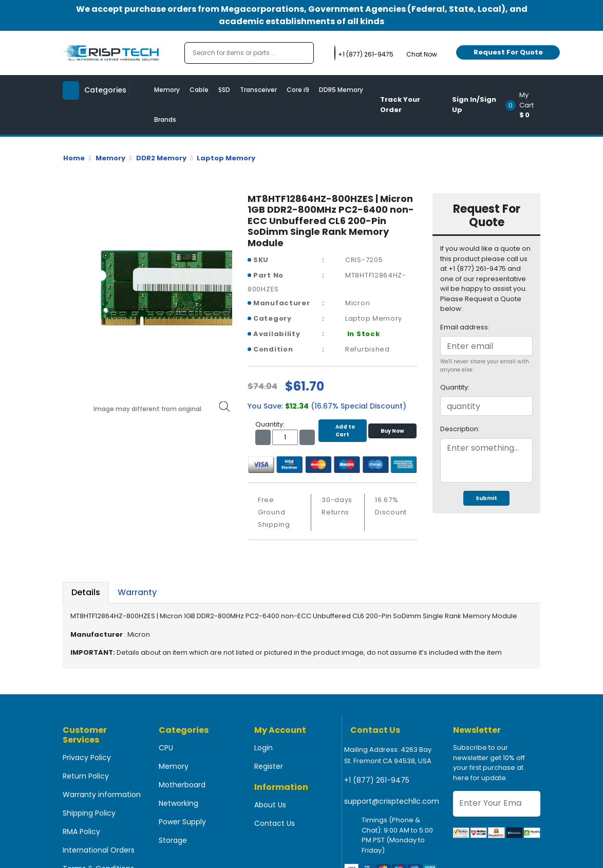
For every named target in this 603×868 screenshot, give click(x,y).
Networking (178, 803)
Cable (199, 90)
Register (269, 766)
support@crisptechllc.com (392, 801)
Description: (460, 429)
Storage (173, 840)
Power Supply (182, 822)
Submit (486, 498)
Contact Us (275, 823)
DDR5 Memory (341, 90)
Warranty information (102, 795)
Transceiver (258, 90)
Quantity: (455, 387)
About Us (270, 805)
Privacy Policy (87, 758)
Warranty (137, 592)
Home (74, 158)
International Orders (99, 850)
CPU (166, 748)
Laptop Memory (226, 158)
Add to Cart (343, 431)
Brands (165, 119)
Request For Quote (508, 52)
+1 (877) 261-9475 (377, 780)
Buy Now (392, 431)
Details (86, 592)
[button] (526, 105)
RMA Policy (81, 832)
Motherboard (182, 785)
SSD (224, 90)
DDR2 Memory (161, 158)
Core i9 (298, 90)
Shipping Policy (89, 813)
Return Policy (86, 776)
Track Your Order (400, 105)
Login (263, 748)
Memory (167, 90)
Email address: (465, 327)
